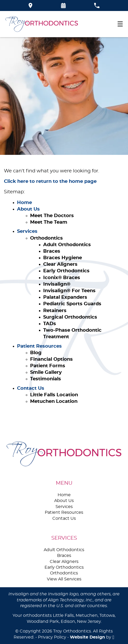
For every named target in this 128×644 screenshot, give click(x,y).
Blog (36, 353)
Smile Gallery (46, 372)
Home (24, 203)
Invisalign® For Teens (69, 291)
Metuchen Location (54, 402)
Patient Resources (39, 346)
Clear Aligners (60, 264)
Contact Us (31, 388)
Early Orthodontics (66, 271)
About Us (28, 209)
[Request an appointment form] (63, 5)
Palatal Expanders (65, 297)
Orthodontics (46, 238)
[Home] (42, 24)
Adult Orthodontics (67, 245)
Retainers (55, 311)
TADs (50, 324)
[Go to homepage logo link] (64, 454)
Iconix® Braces (62, 278)
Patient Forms (48, 366)
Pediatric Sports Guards (72, 304)
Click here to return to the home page (50, 182)
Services (27, 231)
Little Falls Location (54, 395)
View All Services (64, 579)
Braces (52, 251)
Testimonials (46, 379)
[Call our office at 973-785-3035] (97, 5)
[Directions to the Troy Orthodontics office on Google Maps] (30, 5)
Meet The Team (49, 222)
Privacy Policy (52, 637)
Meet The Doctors (52, 216)
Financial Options (51, 359)
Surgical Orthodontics (70, 317)
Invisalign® (57, 284)
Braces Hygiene (63, 258)
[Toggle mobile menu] (120, 24)
